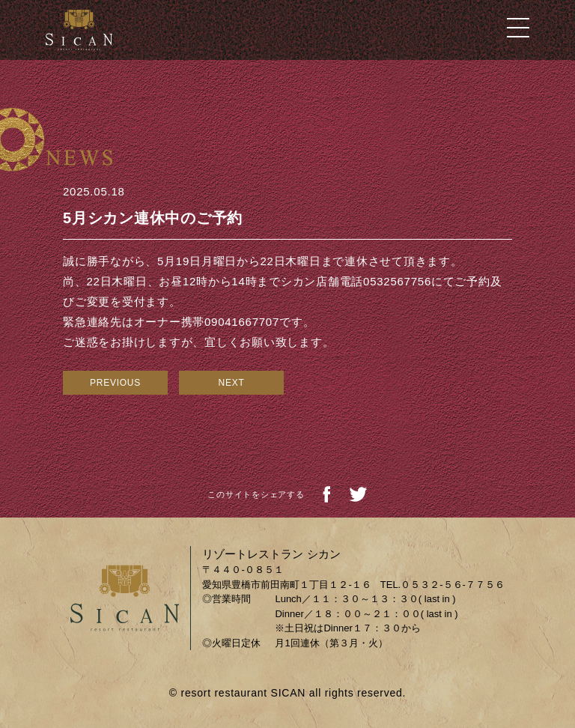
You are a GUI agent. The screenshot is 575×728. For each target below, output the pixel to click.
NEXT (231, 383)
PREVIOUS (115, 383)
